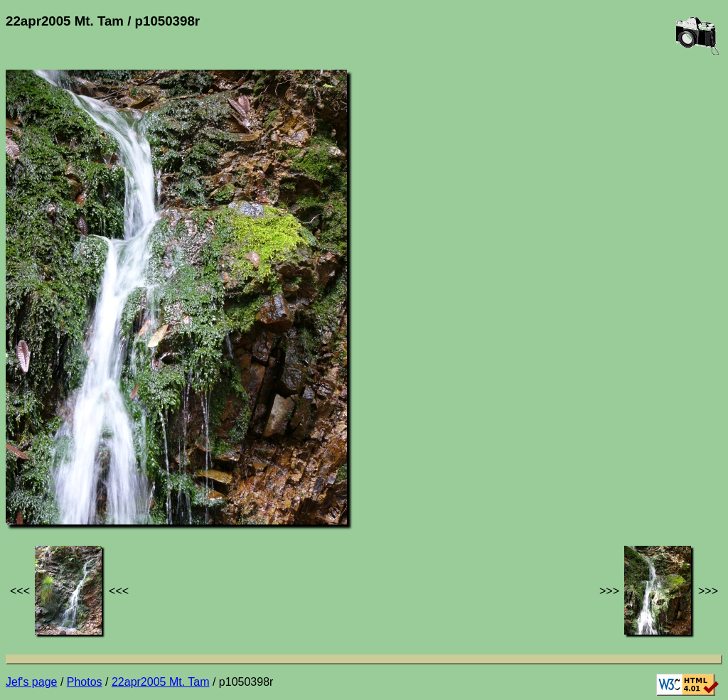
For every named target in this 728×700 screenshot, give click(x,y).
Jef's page (31, 682)
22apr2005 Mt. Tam (161, 682)
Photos (85, 682)
